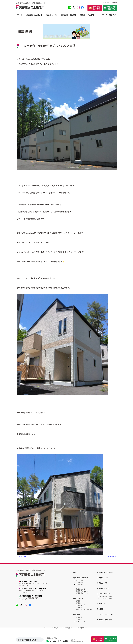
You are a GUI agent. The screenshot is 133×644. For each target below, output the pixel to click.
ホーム (20, 15)
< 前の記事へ (21, 558)
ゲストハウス (81, 623)
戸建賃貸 (79, 618)
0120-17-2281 (58, 641)
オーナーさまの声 (109, 15)
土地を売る (80, 586)
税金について (81, 590)
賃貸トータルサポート (89, 15)
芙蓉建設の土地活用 (34, 15)
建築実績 (77, 616)
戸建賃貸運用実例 (82, 594)
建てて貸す (80, 582)
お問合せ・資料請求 (104, 621)
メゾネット (80, 620)
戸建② (78, 604)
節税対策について (82, 592)
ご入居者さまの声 (106, 600)
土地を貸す (80, 584)
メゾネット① (81, 606)
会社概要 (114, 2)
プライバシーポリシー (105, 615)
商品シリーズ (51, 15)
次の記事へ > (112, 558)
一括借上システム (104, 579)
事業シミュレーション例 (84, 610)
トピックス (106, 2)
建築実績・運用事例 (69, 15)
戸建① (78, 602)
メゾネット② (81, 608)
